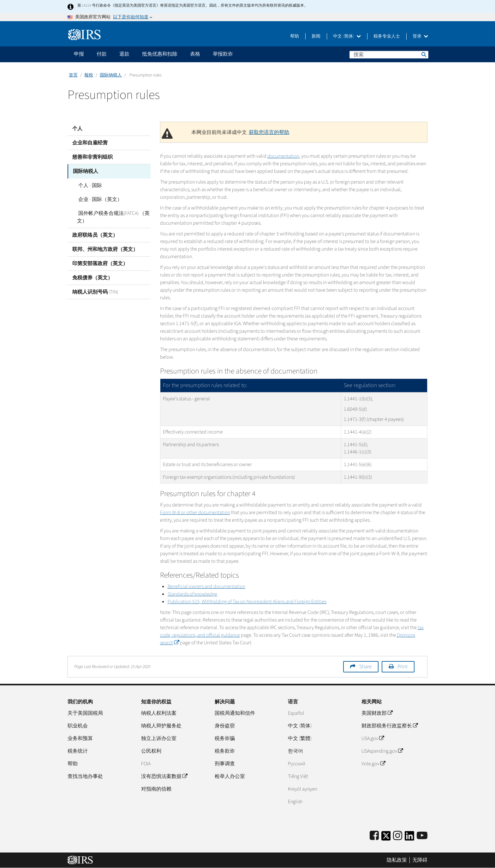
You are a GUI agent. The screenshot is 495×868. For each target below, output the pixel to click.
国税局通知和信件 (235, 713)
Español (296, 713)
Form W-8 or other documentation (195, 513)
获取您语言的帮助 (269, 132)
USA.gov (373, 738)
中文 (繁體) (300, 738)
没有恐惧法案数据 (164, 776)
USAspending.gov (382, 751)
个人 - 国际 (89, 185)
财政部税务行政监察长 (390, 726)
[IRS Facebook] (374, 836)
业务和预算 (80, 738)
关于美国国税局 (85, 713)
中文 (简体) (347, 36)
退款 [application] (124, 54)
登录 (420, 36)
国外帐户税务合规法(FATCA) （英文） (113, 217)
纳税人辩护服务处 (161, 726)
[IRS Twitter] (386, 838)
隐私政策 (397, 860)
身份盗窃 (225, 726)
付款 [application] (102, 54)
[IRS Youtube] (422, 836)
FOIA (146, 764)
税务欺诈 (225, 751)
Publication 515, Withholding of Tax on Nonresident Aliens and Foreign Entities (247, 602)
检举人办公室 (230, 776)
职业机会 (78, 726)
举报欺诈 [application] (223, 54)
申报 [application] (79, 54)
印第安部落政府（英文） (100, 263)
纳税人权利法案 (159, 713)
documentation (283, 156)
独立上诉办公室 (159, 738)
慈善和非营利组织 (92, 157)
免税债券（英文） (92, 277)
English (295, 802)
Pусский (297, 764)
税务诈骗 (225, 738)
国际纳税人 (111, 75)
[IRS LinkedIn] (409, 838)
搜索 (423, 54)
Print (403, 667)
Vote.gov (373, 764)
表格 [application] (195, 54)
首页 (73, 75)
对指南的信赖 (156, 789)
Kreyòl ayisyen (303, 789)
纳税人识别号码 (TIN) (95, 292)
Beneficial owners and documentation (206, 586)
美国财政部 (377, 713)
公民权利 (151, 751)
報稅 (89, 75)
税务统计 (78, 751)
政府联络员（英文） (95, 235)
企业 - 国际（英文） (99, 199)
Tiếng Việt (298, 776)
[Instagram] (398, 836)
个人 (77, 129)
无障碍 (420, 860)
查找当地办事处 (85, 776)
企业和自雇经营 (90, 143)
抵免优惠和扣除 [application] (160, 54)
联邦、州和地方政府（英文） (105, 249)
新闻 (316, 36)
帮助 (295, 36)
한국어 (295, 751)
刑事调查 (225, 764)
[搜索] (389, 55)
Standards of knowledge (192, 594)
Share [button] (365, 667)
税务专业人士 (387, 36)
